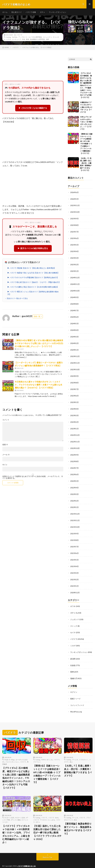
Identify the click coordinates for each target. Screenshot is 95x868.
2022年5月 (74, 477)
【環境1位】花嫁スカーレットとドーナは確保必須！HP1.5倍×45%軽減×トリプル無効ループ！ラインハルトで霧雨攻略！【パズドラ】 (86, 144)
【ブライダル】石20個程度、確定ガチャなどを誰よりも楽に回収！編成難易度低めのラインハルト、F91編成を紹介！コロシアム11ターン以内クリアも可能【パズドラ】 (86, 86)
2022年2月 (74, 497)
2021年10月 (75, 522)
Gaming (8, 38)
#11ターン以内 (9, 811)
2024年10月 (75, 290)
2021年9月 (74, 529)
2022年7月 (74, 464)
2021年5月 (74, 555)
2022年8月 (74, 458)
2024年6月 (74, 316)
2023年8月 (74, 380)
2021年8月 (74, 535)
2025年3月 (74, 258)
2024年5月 (74, 322)
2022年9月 (74, 451)
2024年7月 (74, 309)
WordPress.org (76, 704)
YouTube (15, 38)
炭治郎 (73, 652)
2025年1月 (74, 270)
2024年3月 (74, 335)
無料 (48, 40)
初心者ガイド (17, 12)
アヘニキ (75, 752)
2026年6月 (74, 193)
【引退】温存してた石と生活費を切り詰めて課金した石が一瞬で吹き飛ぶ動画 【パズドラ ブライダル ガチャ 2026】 (47, 826)
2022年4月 (74, 484)
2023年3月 (74, 413)
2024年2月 (74, 342)
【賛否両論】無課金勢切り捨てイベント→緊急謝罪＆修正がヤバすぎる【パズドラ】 (78, 822)
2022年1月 (74, 503)
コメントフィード (77, 698)
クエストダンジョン (12, 754)
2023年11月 (75, 361)
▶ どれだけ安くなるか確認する (33, 109)
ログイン (74, 685)
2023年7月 (74, 387)
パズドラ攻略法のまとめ (27, 859)
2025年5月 (74, 245)
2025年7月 (74, 232)
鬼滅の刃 (74, 672)
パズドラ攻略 (31, 12)
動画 (28, 40)
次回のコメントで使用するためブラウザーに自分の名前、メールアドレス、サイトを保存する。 (33, 478)
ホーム (5, 12)
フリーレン (37, 754)
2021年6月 (74, 548)
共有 (24, 40)
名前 (5, 445)
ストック (74, 620)
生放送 (73, 659)
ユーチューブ (16, 40)
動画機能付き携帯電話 (38, 40)
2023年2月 (74, 419)
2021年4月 (74, 561)
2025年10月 (75, 212)
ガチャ (42, 12)
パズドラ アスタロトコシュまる (44, 813)
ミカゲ (73, 639)
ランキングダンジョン (58, 12)
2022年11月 (75, 438)
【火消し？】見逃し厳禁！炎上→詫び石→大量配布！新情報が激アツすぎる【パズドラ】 (78, 763)
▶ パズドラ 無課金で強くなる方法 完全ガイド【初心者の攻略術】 (33, 273)
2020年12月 (75, 587)
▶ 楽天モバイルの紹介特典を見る (33, 249)
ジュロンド (75, 613)
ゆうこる (50, 752)
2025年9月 (74, 219)
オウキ (73, 601)
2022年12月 (75, 432)
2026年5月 (74, 199)
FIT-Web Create (30, 862)
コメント (6, 420)
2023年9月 (74, 374)
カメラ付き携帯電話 (35, 38)
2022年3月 (74, 490)
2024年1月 (74, 348)
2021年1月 (74, 581)
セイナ (73, 626)
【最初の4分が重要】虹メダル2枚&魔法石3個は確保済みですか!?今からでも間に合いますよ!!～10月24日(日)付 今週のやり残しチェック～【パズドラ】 (39, 344)
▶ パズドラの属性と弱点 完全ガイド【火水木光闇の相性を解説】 (33, 288)
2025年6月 (74, 238)
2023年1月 (74, 425)
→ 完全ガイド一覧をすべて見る (16, 299)
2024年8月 (74, 303)
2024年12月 (75, 277)
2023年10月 (75, 367)
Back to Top (48, 851)
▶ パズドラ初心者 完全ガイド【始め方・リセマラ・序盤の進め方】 (34, 283)
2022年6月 (74, 471)
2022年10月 (75, 445)
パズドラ (19, 35)
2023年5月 (74, 400)
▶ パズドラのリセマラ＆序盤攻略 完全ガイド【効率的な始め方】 (33, 278)
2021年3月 (74, 568)
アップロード (23, 38)
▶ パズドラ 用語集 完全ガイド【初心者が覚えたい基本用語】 (32, 269)
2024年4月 (74, 329)
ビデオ (9, 40)
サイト (5, 465)
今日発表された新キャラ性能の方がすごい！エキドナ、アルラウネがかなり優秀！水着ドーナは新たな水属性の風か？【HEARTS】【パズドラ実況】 (38, 385)
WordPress (52, 862)
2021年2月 (74, 574)
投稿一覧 (37, 317)
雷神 (72, 665)
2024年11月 (75, 283)
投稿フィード (75, 692)
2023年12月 (75, 354)
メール (6, 455)
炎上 (71, 754)
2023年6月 (74, 393)
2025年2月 (74, 264)
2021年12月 (75, 509)
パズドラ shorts (53, 811)
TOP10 (43, 752)
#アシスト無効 (16, 813)
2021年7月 (74, 542)
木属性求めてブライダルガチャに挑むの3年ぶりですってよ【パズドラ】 (86, 108)
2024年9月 (74, 296)
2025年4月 (74, 251)
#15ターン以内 (20, 811)
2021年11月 (75, 516)
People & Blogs (10, 752)
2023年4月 (74, 406)
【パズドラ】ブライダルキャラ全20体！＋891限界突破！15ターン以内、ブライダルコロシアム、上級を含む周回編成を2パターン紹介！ (16, 827)
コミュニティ (47, 38)
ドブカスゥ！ (84, 752)
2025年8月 (74, 225)
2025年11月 (75, 206)
